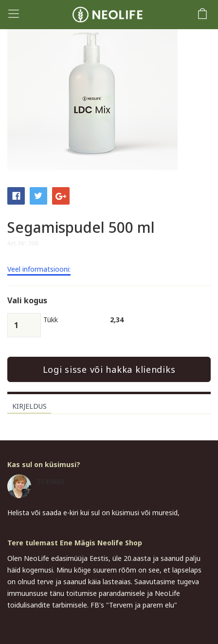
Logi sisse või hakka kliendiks (109, 369)
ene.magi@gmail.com (71, 492)
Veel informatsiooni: (39, 270)
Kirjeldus (29, 406)
